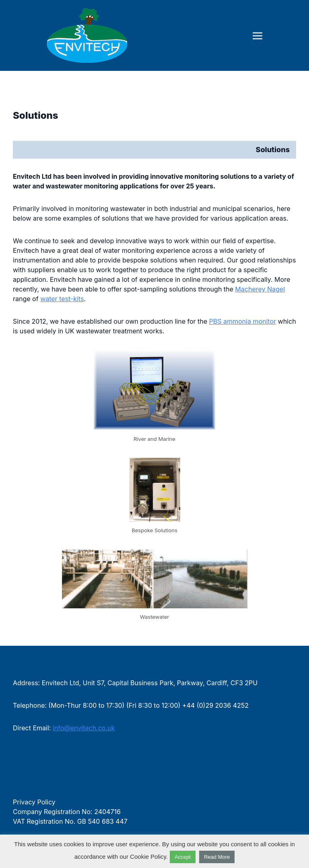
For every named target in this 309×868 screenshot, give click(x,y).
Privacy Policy (34, 802)
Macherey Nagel (260, 289)
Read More (217, 857)
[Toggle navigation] (257, 35)
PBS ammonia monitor (243, 321)
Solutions (36, 115)
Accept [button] (183, 857)
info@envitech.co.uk (84, 728)
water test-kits (62, 299)
